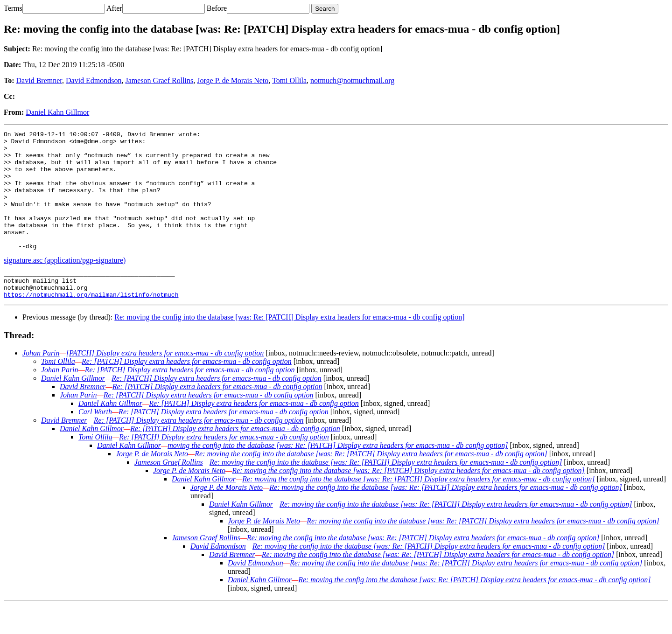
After (114, 8)
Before (217, 8)
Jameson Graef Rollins (160, 80)
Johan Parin (41, 382)
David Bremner (39, 80)
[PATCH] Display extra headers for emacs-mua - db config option (165, 382)
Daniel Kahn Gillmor (57, 112)
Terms (13, 8)
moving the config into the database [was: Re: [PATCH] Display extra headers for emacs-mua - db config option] (338, 475)
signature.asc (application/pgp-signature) (65, 284)
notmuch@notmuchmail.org (352, 80)
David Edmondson (94, 80)
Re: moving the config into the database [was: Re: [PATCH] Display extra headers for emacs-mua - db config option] (289, 346)
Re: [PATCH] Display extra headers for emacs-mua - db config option (187, 391)
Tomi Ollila (289, 80)
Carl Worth (95, 441)
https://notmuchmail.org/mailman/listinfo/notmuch (91, 324)
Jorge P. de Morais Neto (233, 80)
